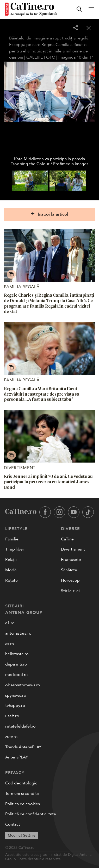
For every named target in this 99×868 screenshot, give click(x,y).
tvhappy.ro (15, 706)
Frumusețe (71, 560)
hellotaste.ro (17, 654)
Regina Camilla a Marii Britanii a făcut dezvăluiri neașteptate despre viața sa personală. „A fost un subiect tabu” (42, 394)
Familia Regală (22, 287)
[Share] (76, 28)
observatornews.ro (23, 685)
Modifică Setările (22, 835)
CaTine (67, 539)
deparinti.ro (16, 664)
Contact (13, 824)
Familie (12, 539)
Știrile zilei (70, 591)
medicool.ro (17, 675)
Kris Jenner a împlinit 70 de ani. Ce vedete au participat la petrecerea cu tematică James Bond (48, 482)
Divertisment (20, 468)
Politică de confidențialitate (30, 814)
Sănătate (69, 570)
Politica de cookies (23, 804)
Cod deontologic (21, 783)
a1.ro (10, 623)
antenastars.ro (18, 633)
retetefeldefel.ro (20, 726)
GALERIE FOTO (41, 57)
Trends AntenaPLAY (23, 747)
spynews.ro (16, 695)
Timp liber (15, 549)
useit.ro (12, 716)
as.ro (10, 644)
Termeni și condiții (22, 794)
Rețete (11, 580)
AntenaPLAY (17, 757)
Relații (11, 560)
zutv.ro (11, 737)
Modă (11, 570)
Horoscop (70, 580)
